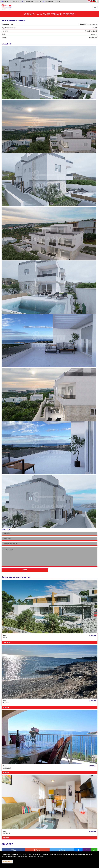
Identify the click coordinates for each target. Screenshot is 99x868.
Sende (25, 570)
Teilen (13, 850)
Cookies (22, 854)
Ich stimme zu (7, 862)
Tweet (62, 850)
